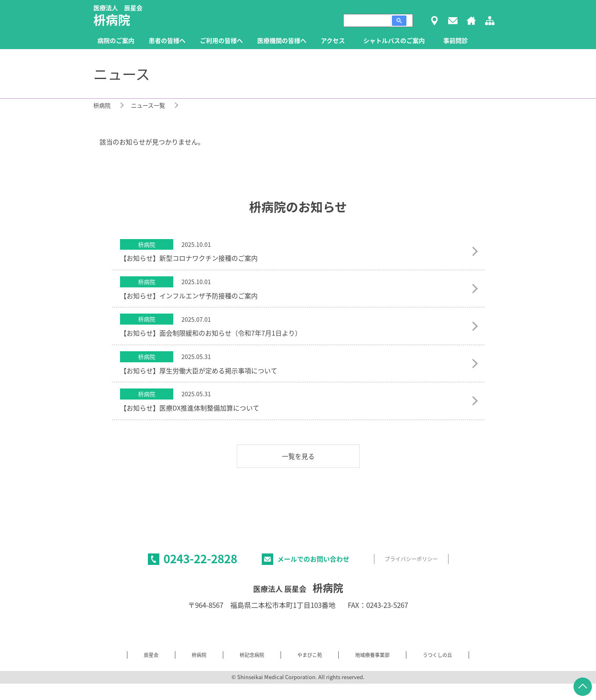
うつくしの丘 (437, 655)
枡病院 (102, 105)
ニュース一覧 (148, 105)
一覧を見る (298, 456)
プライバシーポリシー (411, 559)
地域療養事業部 (372, 655)
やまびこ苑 (310, 655)
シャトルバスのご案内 (394, 41)
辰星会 (151, 655)
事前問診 (455, 41)
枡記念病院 (252, 655)
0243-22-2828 (200, 559)
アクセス (333, 41)
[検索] (367, 20)
